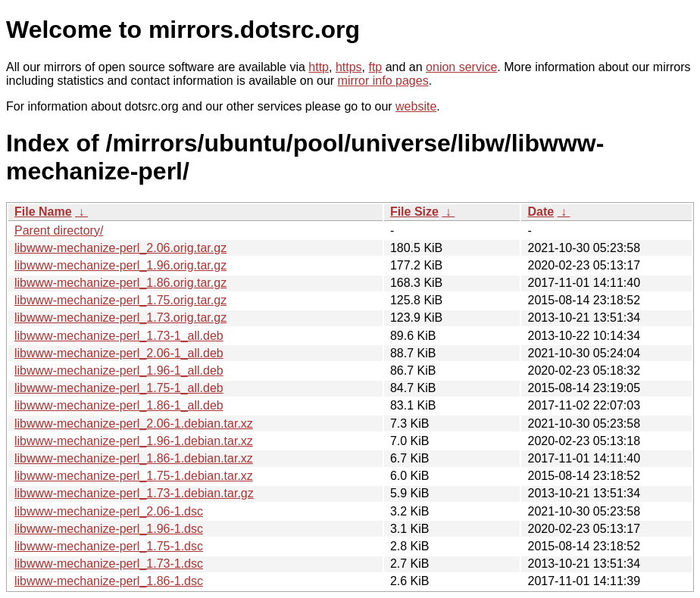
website (416, 106)
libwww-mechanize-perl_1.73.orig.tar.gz (120, 318)
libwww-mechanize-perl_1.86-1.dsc (109, 581)
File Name (43, 212)
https (349, 67)
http (319, 67)
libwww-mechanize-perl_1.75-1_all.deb (119, 388)
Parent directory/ (59, 230)
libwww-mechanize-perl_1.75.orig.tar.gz (120, 300)
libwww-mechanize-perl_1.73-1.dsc (109, 564)
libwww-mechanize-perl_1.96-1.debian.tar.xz (134, 441)
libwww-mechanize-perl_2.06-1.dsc (109, 511)
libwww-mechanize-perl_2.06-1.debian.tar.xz (134, 424)
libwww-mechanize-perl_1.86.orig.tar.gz (120, 283)
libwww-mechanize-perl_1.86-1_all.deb (119, 405)
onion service (461, 67)
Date (541, 212)
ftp (375, 67)
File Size (414, 212)
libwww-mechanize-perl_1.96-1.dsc (109, 529)
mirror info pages (383, 81)
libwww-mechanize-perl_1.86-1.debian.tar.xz (134, 458)
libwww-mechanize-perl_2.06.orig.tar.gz (120, 248)
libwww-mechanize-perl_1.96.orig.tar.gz (120, 265)
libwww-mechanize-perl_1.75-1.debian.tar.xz (134, 476)
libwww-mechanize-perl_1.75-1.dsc (109, 546)
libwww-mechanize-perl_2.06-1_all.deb (119, 353)
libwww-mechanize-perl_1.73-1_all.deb (119, 336)
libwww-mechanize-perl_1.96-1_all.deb (119, 371)
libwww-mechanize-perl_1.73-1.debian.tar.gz (134, 493)
